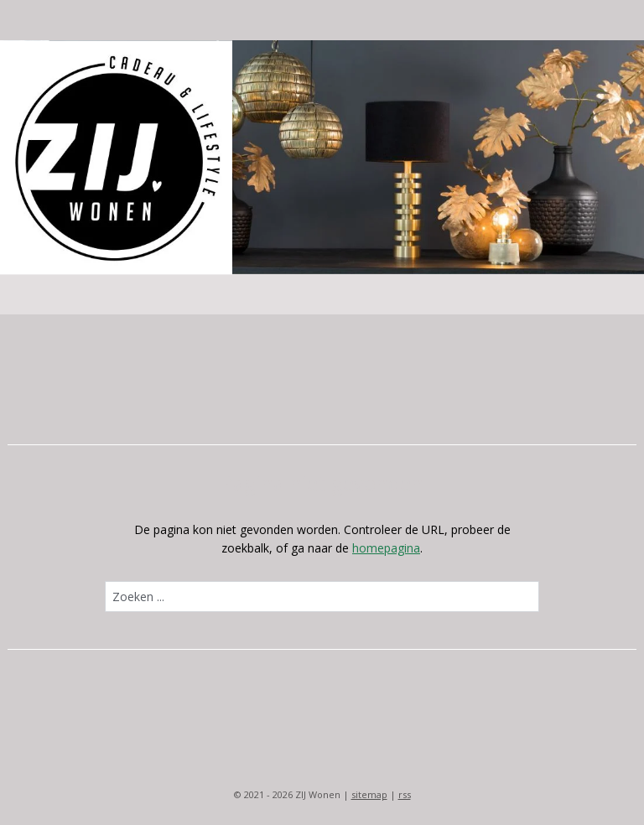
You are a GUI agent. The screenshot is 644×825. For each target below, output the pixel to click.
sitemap (369, 794)
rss (405, 794)
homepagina (386, 548)
